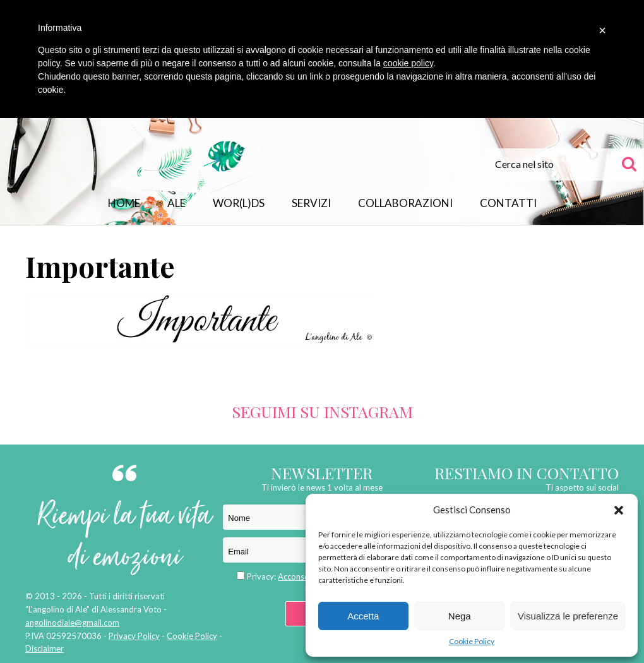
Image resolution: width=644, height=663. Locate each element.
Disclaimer (45, 648)
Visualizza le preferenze (568, 616)
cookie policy (408, 63)
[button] (619, 510)
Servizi (311, 203)
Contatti (508, 203)
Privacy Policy (134, 636)
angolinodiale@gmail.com (72, 623)
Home (124, 203)
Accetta (363, 616)
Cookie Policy (472, 641)
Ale (176, 203)
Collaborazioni (405, 203)
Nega (460, 616)
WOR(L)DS (239, 203)
